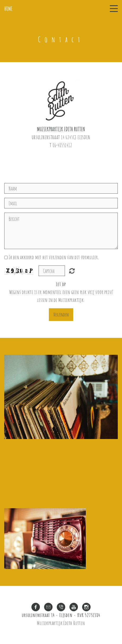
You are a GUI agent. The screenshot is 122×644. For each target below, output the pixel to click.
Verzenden (61, 314)
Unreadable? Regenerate (74, 271)
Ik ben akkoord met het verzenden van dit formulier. (54, 257)
